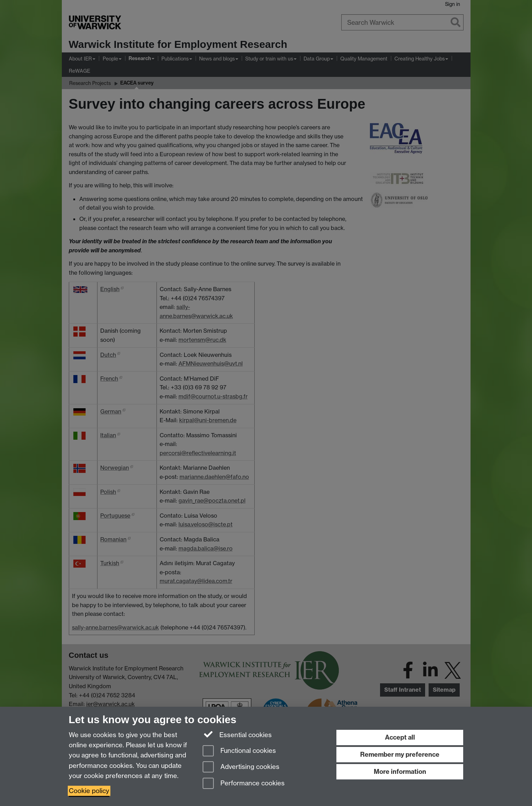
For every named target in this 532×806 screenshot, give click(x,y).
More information (400, 772)
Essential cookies (237, 734)
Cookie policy (89, 791)
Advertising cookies (241, 767)
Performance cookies (244, 784)
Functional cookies (239, 751)
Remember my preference (400, 754)
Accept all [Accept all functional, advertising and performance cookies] (400, 737)
